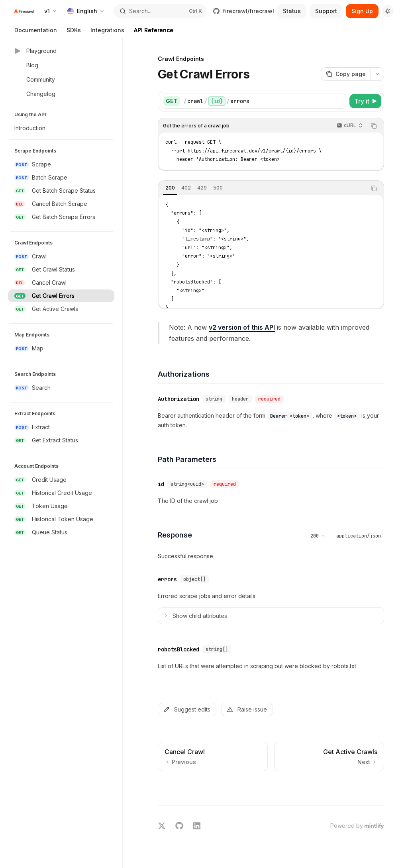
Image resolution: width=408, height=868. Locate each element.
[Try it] (365, 101)
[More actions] (377, 74)
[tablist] (262, 188)
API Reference (154, 32)
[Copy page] (346, 74)
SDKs (74, 32)
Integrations (107, 32)
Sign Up (362, 11)
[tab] (170, 188)
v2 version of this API (242, 327)
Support (326, 11)
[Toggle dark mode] (388, 11)
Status (292, 11)
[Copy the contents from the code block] (374, 126)
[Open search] (161, 11)
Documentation (36, 32)
